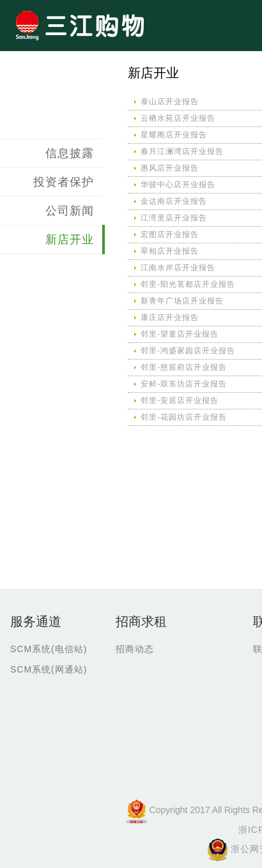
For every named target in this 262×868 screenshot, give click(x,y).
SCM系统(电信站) (49, 649)
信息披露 (70, 153)
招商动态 (135, 649)
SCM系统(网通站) (49, 669)
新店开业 (70, 240)
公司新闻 (70, 211)
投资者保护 (64, 182)
